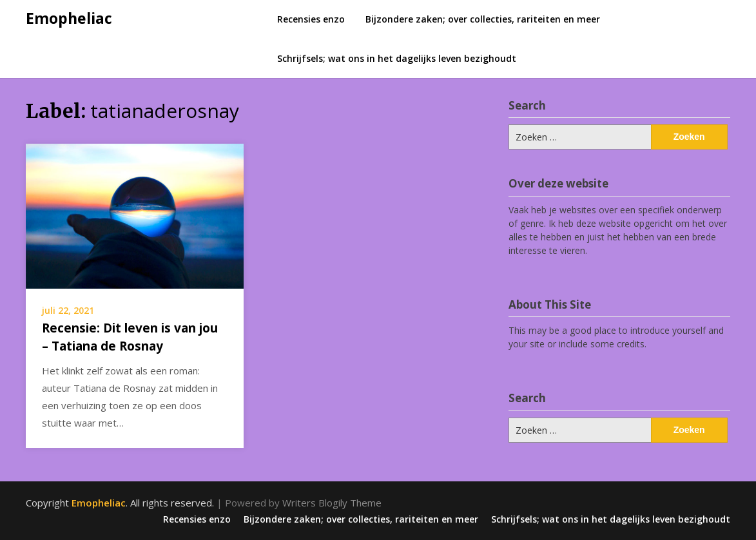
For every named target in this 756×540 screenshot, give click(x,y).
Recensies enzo (311, 19)
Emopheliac (69, 18)
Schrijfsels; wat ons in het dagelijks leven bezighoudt (397, 58)
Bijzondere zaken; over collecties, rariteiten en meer (483, 19)
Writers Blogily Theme (332, 503)
